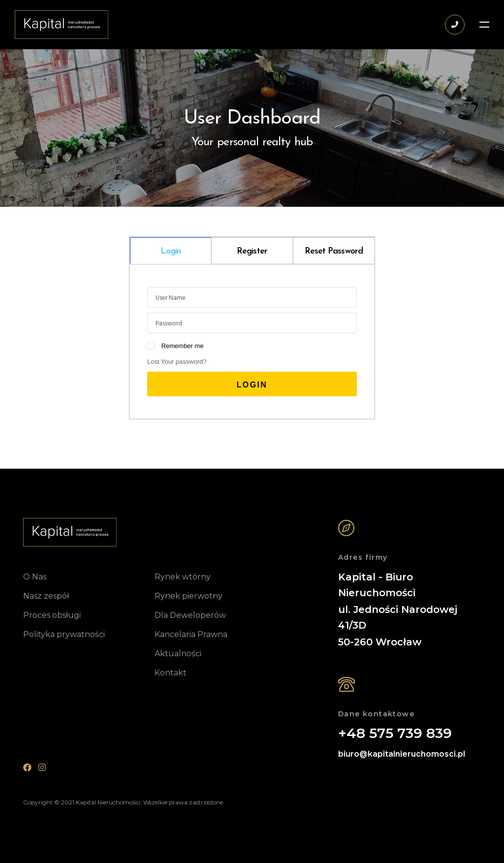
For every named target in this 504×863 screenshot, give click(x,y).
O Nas (35, 577)
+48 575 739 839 (395, 734)
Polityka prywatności (64, 634)
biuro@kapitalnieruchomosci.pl (402, 754)
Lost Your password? (177, 362)
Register (252, 251)
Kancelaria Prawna (191, 634)
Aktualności (178, 654)
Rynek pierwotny (189, 596)
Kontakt (171, 673)
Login (171, 251)
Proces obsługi (52, 615)
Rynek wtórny (183, 577)
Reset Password (334, 251)
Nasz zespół (46, 596)
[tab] (171, 251)
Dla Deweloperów (190, 615)
